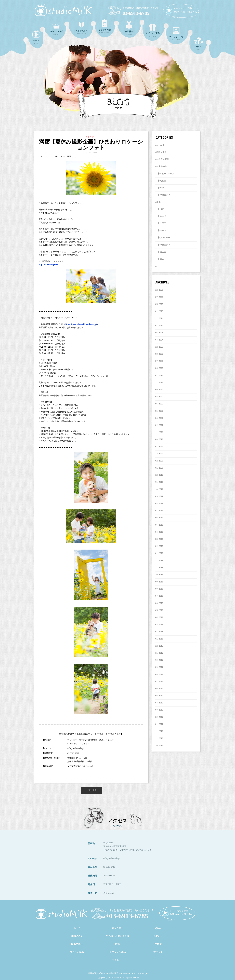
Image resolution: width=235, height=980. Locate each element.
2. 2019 (159, 546)
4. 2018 (159, 617)
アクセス (158, 952)
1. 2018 (159, 639)
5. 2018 (159, 610)
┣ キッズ (161, 216)
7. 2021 (159, 447)
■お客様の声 (161, 167)
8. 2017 (159, 674)
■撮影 (158, 202)
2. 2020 (159, 461)
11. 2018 (159, 568)
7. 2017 (159, 682)
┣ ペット (161, 188)
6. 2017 (159, 689)
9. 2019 (159, 496)
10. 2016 (159, 745)
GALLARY (176, 34)
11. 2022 (159, 383)
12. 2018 (159, 561)
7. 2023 (159, 361)
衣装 (117, 944)
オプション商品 (117, 952)
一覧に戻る (92, 790)
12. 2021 (159, 432)
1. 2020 (159, 468)
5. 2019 (159, 525)
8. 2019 (159, 503)
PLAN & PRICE (105, 26)
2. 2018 (159, 632)
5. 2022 (159, 411)
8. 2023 (159, 354)
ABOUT (56, 30)
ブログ (158, 944)
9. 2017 (159, 667)
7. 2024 (159, 325)
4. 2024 (159, 340)
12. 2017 (159, 646)
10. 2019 (159, 489)
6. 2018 (159, 603)
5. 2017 (159, 696)
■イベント (160, 145)
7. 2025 (159, 297)
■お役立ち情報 (162, 159)
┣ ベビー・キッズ (165, 174)
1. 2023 (159, 375)
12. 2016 (159, 731)
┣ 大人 (160, 259)
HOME (36, 37)
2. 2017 (159, 717)
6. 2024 (159, 333)
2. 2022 (159, 425)
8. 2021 (159, 439)
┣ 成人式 (161, 252)
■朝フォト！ (161, 152)
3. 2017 (159, 710)
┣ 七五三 (161, 181)
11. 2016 (159, 738)
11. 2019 (159, 482)
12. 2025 (159, 290)
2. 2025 (159, 311)
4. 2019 (159, 532)
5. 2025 (159, 304)
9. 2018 (159, 582)
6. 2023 (159, 368)
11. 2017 (159, 653)
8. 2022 (159, 397)
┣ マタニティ (163, 195)
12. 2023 (159, 347)
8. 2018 (159, 589)
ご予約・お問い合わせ (117, 936)
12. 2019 (159, 475)
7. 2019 (159, 511)
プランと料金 (77, 952)
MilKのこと (77, 936)
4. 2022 (159, 418)
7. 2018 (159, 596)
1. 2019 (159, 553)
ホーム (77, 928)
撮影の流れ (77, 944)
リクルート (117, 960)
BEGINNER (81, 28)
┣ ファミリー (163, 238)
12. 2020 (159, 454)
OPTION (152, 30)
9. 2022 (159, 390)
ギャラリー (117, 928)
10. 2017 (159, 660)
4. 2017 (159, 703)
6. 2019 (159, 518)
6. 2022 (159, 404)
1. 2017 (159, 724)
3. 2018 (159, 624)
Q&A (199, 44)
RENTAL (129, 28)
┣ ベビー (161, 209)
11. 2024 (159, 318)
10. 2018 (159, 575)
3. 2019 (159, 539)
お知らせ (158, 936)
